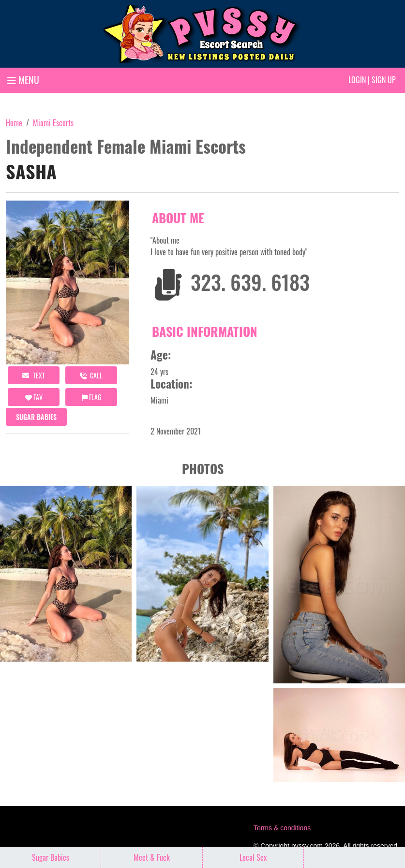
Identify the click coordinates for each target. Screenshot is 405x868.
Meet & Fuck (152, 857)
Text (34, 375)
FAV (34, 397)
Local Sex (253, 857)
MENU (23, 80)
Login (357, 80)
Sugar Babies (36, 417)
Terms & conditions (282, 828)
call (91, 375)
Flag (91, 397)
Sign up (384, 80)
